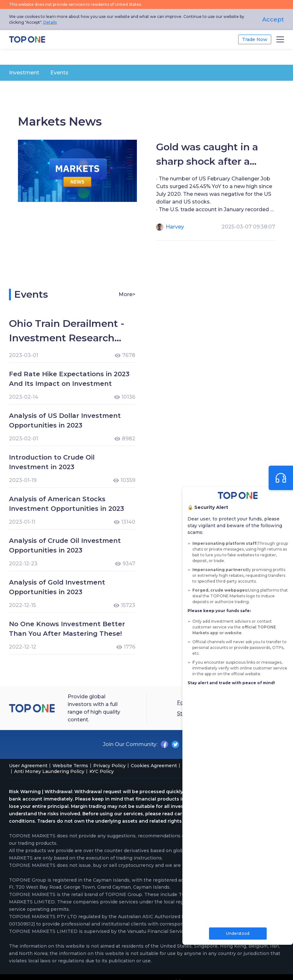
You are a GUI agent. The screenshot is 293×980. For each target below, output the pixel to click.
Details (50, 22)
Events (59, 73)
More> (127, 294)
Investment (24, 73)
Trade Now (255, 39)
